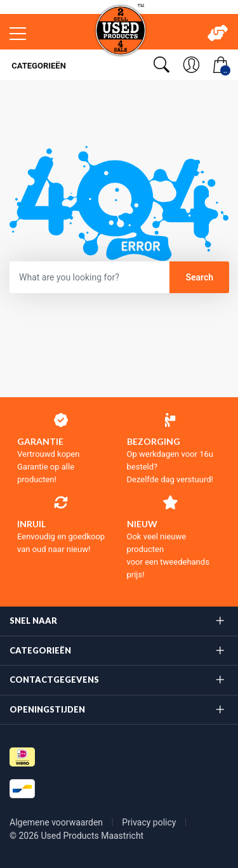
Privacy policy (150, 822)
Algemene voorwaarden (57, 822)
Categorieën (38, 66)
